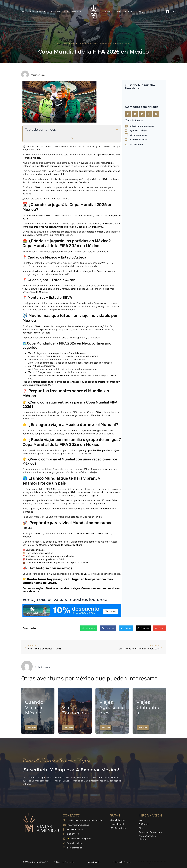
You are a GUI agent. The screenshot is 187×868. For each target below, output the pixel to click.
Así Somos (130, 11)
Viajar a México (34, 187)
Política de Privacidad (65, 862)
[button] (117, 130)
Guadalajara (83, 227)
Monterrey (98, 227)
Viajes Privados (117, 820)
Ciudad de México (67, 227)
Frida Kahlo (93, 356)
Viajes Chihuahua (148, 707)
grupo (88, 450)
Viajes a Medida (39, 11)
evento (43, 492)
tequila (26, 289)
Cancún (55, 375)
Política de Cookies (122, 862)
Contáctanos (36, 579)
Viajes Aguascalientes (112, 707)
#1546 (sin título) (118, 830)
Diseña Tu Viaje (113, 11)
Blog (141, 11)
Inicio (24, 11)
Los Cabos (81, 375)
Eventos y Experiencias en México (116, 43)
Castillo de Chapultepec (93, 504)
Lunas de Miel (117, 825)
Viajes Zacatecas (74, 710)
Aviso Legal (93, 862)
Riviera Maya (66, 375)
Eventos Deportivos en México (85, 43)
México (50, 171)
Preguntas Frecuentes (150, 834)
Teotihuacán (56, 360)
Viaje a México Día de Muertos (66, 11)
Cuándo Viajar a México (34, 707)
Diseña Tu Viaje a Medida (147, 840)
